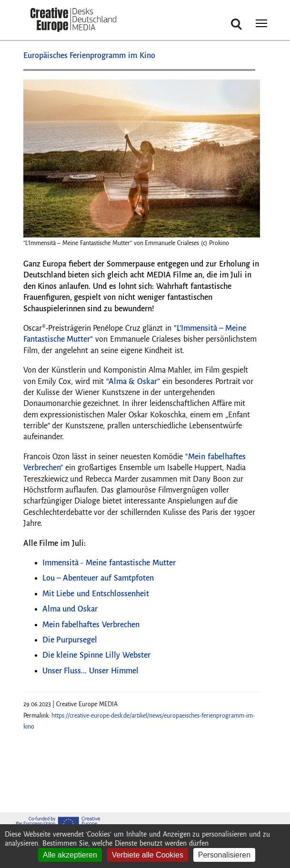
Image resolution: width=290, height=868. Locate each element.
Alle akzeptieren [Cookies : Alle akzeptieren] (70, 855)
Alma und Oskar (70, 609)
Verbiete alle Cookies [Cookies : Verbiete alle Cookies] (148, 855)
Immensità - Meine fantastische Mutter (109, 563)
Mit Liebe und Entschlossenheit (96, 594)
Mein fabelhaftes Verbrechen (91, 625)
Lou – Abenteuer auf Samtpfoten (98, 578)
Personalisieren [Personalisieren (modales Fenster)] (224, 855)
